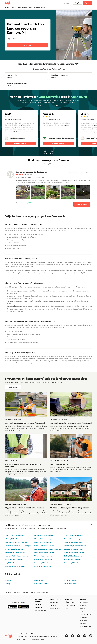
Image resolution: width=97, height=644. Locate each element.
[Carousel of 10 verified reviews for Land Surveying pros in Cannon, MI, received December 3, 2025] (48, 123)
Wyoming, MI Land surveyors (74, 553)
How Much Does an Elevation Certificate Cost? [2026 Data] (23, 465)
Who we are (84, 605)
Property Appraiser (71, 580)
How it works (84, 602)
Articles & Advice (39, 7)
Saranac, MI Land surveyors (74, 549)
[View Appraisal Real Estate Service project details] (26, 84)
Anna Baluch (54, 461)
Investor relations (86, 614)
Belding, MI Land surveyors (44, 535)
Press (82, 611)
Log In (78, 3)
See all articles (13, 387)
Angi (6, 461)
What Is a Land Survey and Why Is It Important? (69, 508)
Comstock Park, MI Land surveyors (17, 556)
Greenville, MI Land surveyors (15, 566)
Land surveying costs (12, 262)
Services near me (40, 610)
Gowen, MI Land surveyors (14, 549)
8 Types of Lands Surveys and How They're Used (24, 508)
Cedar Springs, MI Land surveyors (16, 542)
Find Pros (28, 45)
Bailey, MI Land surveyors (73, 556)
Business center (55, 608)
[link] (6, 138)
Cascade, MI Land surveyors (44, 546)
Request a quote (20, 143)
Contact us (83, 617)
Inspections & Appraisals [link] (21, 593)
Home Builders (39, 580)
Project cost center (71, 605)
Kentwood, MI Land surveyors (45, 563)
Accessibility (22, 637)
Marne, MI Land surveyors (73, 542)
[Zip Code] (28, 39)
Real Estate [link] (8, 593)
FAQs (66, 608)
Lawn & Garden (23, 7)
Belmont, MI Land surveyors (14, 539)
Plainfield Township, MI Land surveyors (18, 546)
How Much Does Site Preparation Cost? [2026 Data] (71, 423)
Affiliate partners (85, 626)
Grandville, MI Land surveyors (74, 563)
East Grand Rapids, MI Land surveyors (48, 549)
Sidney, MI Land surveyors (73, 539)
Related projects (48, 574)
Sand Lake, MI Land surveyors (15, 553)
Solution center (70, 602)
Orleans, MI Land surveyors (44, 566)
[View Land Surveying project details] (26, 76)
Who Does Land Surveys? (60, 464)
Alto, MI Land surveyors (72, 559)
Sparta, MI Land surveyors (14, 559)
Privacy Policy (30, 634)
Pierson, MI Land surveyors (44, 539)
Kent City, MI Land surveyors (44, 553)
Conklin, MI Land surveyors (74, 535)
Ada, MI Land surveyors (13, 563)
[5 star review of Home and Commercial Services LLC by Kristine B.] (58, 128)
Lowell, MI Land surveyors (43, 542)
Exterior (14, 7)
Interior (7, 7)
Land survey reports (11, 325)
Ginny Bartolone (11, 504)
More (31, 7)
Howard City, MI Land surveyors (75, 546)
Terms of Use (20, 634)
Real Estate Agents (41, 584)
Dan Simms (8, 420)
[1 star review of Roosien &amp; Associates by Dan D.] (20, 128)
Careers (82, 608)
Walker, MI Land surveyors (43, 556)
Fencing (7, 584)
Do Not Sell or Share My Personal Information (43, 636)
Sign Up (88, 3)
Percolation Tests (70, 584)
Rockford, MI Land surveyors (14, 535)
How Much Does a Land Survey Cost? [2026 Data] (25, 423)
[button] (23, 192)
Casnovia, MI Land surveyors (44, 559)
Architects (8, 580)
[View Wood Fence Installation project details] (71, 76)
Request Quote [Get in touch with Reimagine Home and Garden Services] (82, 204)
